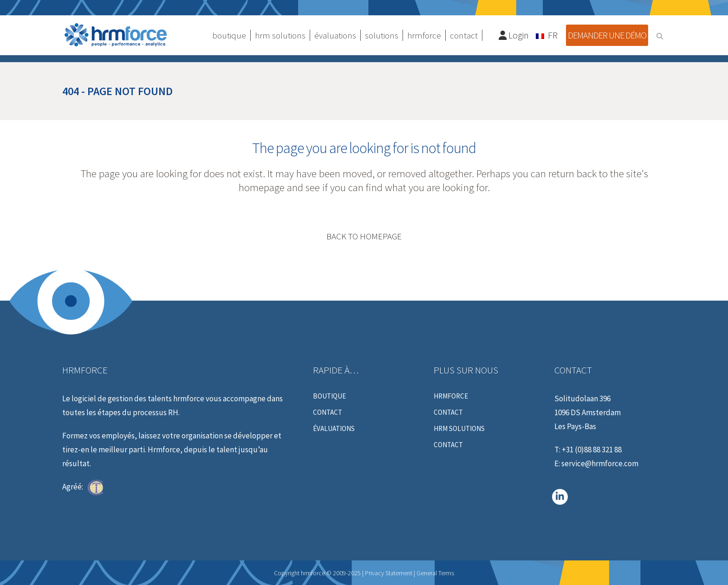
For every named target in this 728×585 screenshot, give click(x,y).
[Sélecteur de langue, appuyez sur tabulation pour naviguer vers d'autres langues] (547, 35)
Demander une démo (607, 35)
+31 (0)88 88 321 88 (592, 450)
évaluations (334, 429)
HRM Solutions (459, 429)
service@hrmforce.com (600, 463)
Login (514, 35)
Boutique (329, 396)
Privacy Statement (389, 573)
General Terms (435, 573)
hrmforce (451, 396)
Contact (328, 412)
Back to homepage (364, 236)
